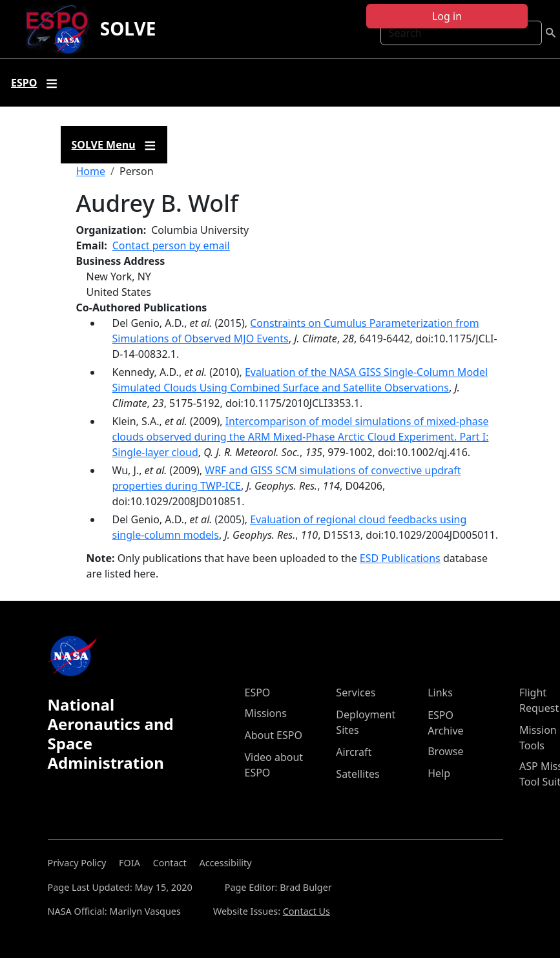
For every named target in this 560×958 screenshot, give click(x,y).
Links (440, 692)
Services (356, 692)
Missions (266, 713)
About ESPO (274, 735)
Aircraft (354, 752)
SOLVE (128, 28)
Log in (447, 16)
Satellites (358, 774)
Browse (445, 751)
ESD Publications (400, 558)
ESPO (258, 692)
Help (439, 773)
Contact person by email (171, 245)
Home (91, 171)
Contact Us (306, 911)
